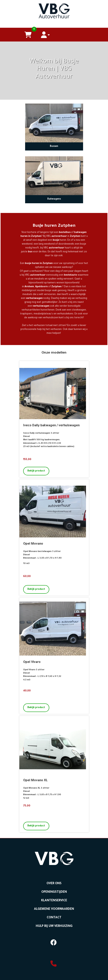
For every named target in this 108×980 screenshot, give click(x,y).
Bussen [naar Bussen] (54, 146)
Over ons (54, 884)
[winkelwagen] (28, 35)
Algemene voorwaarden (54, 909)
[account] (45, 35)
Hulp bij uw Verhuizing (54, 926)
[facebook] (54, 946)
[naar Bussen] (54, 123)
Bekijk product (36, 471)
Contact (54, 918)
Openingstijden (54, 892)
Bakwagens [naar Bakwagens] (54, 199)
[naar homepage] (54, 10)
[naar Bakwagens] (54, 176)
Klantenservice (54, 901)
